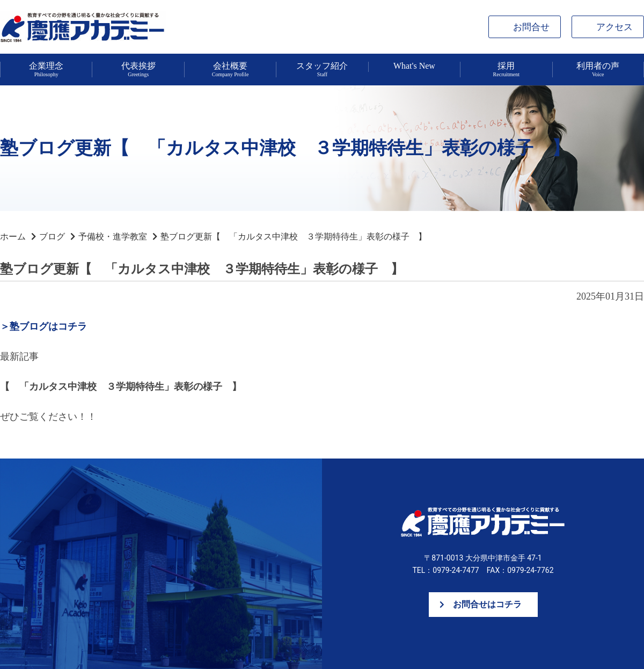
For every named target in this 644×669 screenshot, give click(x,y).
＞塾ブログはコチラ (43, 326)
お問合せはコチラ (487, 604)
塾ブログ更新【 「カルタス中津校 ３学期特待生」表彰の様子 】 (294, 237)
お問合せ (531, 27)
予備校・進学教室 (113, 237)
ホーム (13, 237)
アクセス (614, 27)
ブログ (52, 237)
